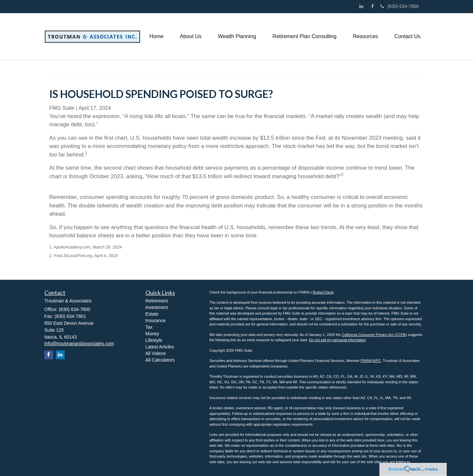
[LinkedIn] (363, 6)
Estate (152, 314)
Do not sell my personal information (337, 340)
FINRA (366, 361)
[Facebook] (374, 6)
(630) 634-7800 (400, 6)
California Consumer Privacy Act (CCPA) (374, 335)
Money (152, 334)
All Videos (156, 353)
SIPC (377, 361)
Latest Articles (160, 347)
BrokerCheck (323, 292)
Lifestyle (154, 340)
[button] (191, 36)
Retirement (157, 301)
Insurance (156, 321)
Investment (157, 307)
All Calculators (160, 360)
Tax (149, 327)
